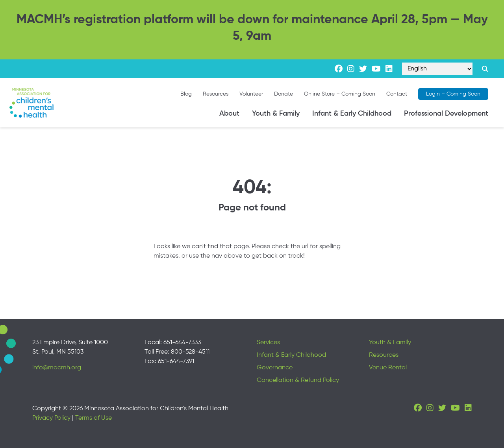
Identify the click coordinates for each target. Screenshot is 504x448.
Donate (283, 94)
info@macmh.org (57, 368)
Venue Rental (388, 368)
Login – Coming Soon (453, 94)
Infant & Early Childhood (352, 114)
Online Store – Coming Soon (340, 94)
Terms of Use (94, 418)
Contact (397, 94)
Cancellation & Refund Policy (298, 380)
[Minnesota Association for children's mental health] (31, 103)
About (229, 114)
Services (268, 343)
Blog (186, 94)
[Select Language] (437, 69)
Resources (216, 94)
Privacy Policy (51, 418)
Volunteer (251, 94)
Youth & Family (276, 114)
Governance (275, 368)
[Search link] (485, 69)
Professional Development (446, 114)
